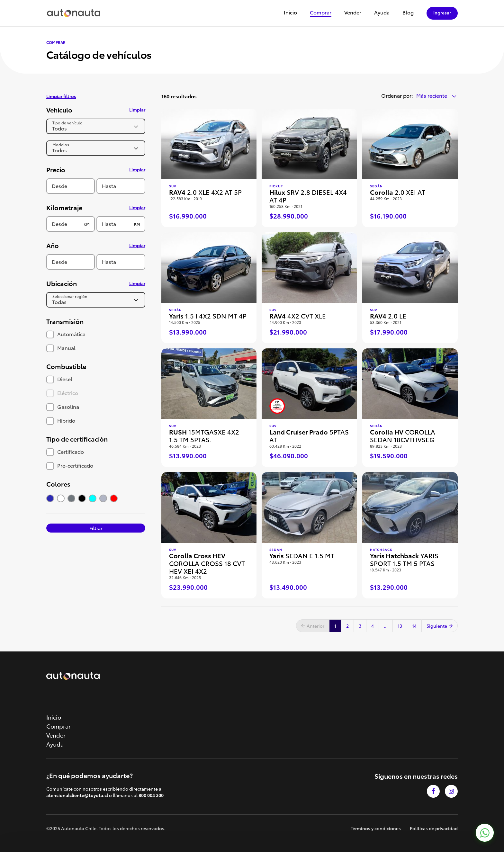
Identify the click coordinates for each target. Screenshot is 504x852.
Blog (408, 13)
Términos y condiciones (376, 828)
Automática (66, 334)
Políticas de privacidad (434, 828)
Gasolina (63, 406)
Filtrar (96, 528)
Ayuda (382, 13)
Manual (61, 348)
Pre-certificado (70, 465)
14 (414, 626)
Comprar (321, 13)
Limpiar (137, 110)
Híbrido (61, 420)
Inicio (290, 13)
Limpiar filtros (61, 96)
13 (400, 626)
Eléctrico (62, 393)
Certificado (65, 451)
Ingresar (442, 13)
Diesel (59, 379)
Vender (353, 13)
